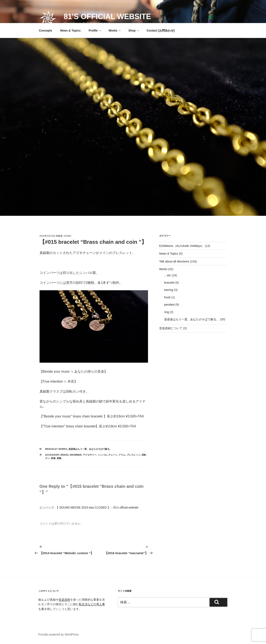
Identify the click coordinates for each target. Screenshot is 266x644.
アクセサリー (90, 455)
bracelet (51, 449)
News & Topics (70, 30)
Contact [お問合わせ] (161, 30)
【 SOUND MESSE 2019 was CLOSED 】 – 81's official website (97, 507)
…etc (168, 275)
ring (167, 312)
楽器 (53, 458)
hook (167, 297)
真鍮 (59, 458)
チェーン (113, 455)
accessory (52, 455)
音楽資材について (171, 328)
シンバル (102, 455)
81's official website (107, 16)
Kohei (68, 236)
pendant (169, 305)
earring (169, 290)
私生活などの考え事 (92, 604)
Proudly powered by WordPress (59, 634)
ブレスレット (134, 455)
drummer (76, 455)
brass (64, 455)
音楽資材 (64, 600)
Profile (95, 30)
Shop (134, 30)
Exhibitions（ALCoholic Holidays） (182, 246)
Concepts (46, 30)
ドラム (122, 455)
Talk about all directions (174, 261)
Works (115, 30)
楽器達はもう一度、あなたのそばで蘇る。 (90, 449)
